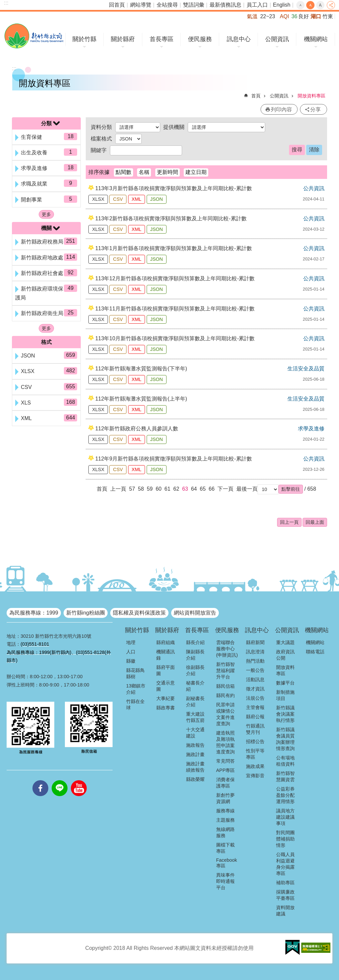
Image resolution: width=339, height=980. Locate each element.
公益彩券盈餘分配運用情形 (285, 795)
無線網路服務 (225, 832)
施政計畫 (195, 754)
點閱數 (123, 172)
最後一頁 (247, 489)
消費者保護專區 (225, 783)
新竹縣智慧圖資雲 (285, 776)
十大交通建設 (195, 733)
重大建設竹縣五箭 (195, 717)
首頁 (256, 96)
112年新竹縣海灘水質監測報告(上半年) (141, 399)
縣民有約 (225, 695)
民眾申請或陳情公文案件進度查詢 (225, 714)
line (60, 780)
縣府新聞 (255, 642)
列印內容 (281, 109)
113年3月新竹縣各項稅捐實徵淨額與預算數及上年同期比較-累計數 (174, 188)
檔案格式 (101, 139)
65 (203, 489)
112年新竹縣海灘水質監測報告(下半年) (141, 369)
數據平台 (285, 683)
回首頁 (117, 5)
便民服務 (200, 39)
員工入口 (257, 5)
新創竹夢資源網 (225, 798)
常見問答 (225, 761)
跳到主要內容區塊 (3, 3)
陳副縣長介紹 (195, 655)
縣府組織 (166, 642)
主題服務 (225, 820)
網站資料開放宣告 (195, 613)
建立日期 (196, 172)
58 (141, 489)
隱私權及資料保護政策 (139, 613)
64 (194, 489)
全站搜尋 (167, 5)
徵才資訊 (255, 689)
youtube (79, 780)
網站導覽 (141, 5)
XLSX (98, 199)
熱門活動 (255, 661)
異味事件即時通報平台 (225, 881)
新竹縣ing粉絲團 (86, 613)
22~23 (268, 16)
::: (6, 3)
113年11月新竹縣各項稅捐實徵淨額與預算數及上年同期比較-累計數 (175, 309)
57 (132, 489)
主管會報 (255, 707)
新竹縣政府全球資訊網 (34, 36)
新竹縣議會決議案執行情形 (285, 714)
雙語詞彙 (194, 5)
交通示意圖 (166, 686)
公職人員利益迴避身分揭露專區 (285, 864)
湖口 (316, 16)
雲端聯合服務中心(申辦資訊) (227, 649)
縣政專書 (166, 708)
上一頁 (118, 489)
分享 (331, 5)
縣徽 (131, 661)
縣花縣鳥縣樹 (135, 673)
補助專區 (285, 883)
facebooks (40, 780)
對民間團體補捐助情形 (285, 839)
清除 (314, 150)
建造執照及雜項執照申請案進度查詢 (225, 742)
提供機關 (174, 127)
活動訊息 (255, 680)
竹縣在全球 (135, 705)
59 (150, 489)
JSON (157, 199)
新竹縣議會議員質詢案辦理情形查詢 (285, 739)
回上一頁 (289, 522)
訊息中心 (239, 39)
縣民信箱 (225, 686)
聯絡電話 (315, 652)
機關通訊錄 (166, 655)
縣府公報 (255, 717)
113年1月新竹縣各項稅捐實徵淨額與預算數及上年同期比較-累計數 (174, 248)
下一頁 (225, 489)
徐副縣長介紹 (195, 670)
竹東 (328, 16)
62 (176, 489)
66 (212, 489)
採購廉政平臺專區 (285, 895)
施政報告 (195, 745)
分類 (46, 123)
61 (168, 489)
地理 (131, 642)
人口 (131, 652)
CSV (118, 199)
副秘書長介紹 (195, 702)
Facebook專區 (227, 863)
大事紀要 (166, 698)
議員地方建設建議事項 (285, 817)
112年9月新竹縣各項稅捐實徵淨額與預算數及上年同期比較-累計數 (174, 459)
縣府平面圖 (166, 670)
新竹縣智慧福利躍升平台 (225, 671)
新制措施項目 (285, 695)
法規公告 (255, 698)
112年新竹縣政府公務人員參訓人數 (137, 429)
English (282, 5)
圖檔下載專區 (225, 848)
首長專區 (162, 39)
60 (159, 489)
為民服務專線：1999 (34, 613)
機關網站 (316, 39)
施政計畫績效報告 (195, 767)
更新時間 (168, 172)
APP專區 (226, 770)
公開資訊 (277, 39)
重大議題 (285, 642)
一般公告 (255, 670)
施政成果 (255, 766)
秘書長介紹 (195, 686)
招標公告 (255, 741)
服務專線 (225, 811)
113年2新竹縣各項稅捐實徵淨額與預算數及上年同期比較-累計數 (171, 218)
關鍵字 (99, 150)
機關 (46, 228)
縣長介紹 (195, 642)
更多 (46, 214)
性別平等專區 (255, 754)
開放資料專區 (312, 96)
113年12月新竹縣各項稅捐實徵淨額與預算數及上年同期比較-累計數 (175, 278)
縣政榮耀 (195, 779)
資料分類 (101, 127)
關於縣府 (123, 39)
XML (137, 199)
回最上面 (315, 522)
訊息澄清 (255, 652)
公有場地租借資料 (285, 761)
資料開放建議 (285, 911)
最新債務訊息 (225, 5)
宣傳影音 (255, 776)
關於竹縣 (84, 39)
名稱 (144, 172)
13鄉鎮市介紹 (136, 689)
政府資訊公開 (285, 655)
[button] (291, 489)
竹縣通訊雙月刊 (255, 729)
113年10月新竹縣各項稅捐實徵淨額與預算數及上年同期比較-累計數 (175, 338)
